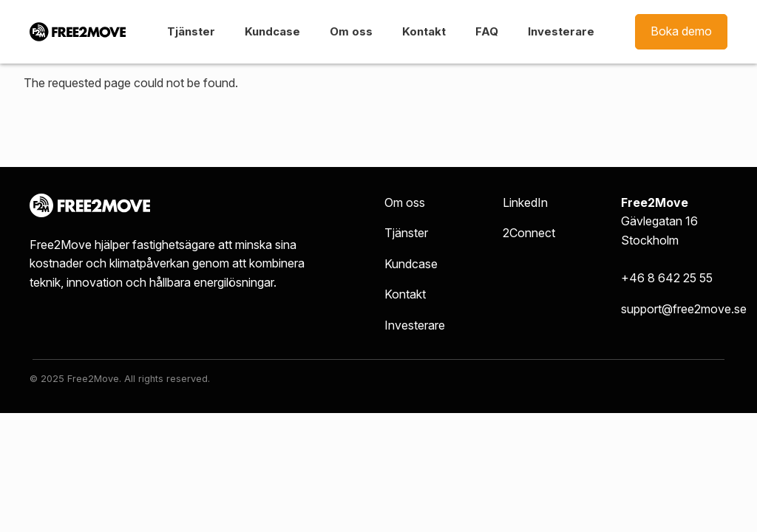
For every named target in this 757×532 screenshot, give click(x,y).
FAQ (487, 31)
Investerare (561, 31)
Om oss (351, 31)
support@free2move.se (684, 309)
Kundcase (272, 31)
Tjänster (191, 31)
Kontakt (424, 31)
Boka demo (681, 31)
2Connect (529, 233)
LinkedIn (525, 202)
